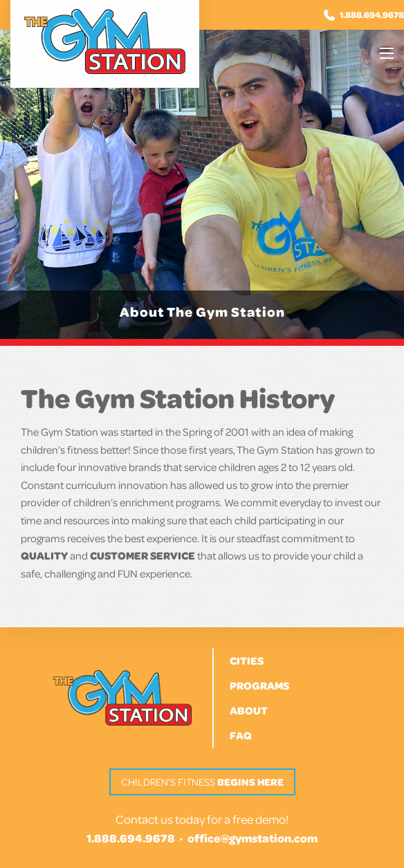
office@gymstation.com (252, 838)
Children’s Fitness (202, 782)
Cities (247, 661)
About (249, 710)
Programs (259, 685)
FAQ (241, 735)
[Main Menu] (387, 53)
